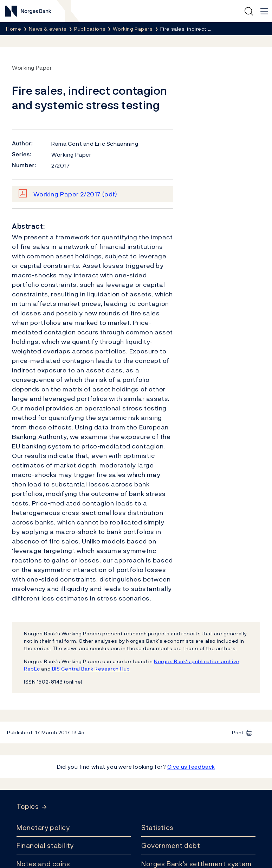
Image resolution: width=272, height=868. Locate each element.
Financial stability (45, 845)
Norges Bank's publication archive (197, 661)
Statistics (157, 828)
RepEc (32, 669)
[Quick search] (249, 11)
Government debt (171, 845)
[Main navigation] (264, 11)
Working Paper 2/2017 (75, 194)
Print (238, 732)
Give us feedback (191, 767)
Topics (28, 807)
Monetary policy (43, 828)
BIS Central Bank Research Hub (91, 669)
